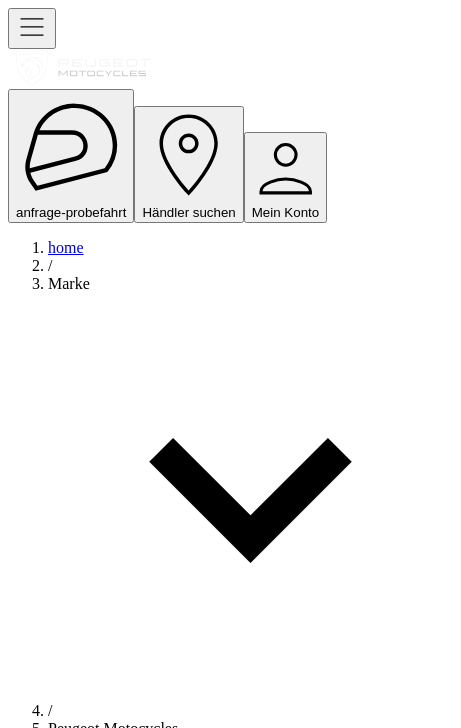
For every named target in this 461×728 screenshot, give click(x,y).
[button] (250, 488)
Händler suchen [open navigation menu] (188, 164)
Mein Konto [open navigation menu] (285, 177)
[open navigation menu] (32, 28)
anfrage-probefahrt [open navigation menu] (71, 156)
